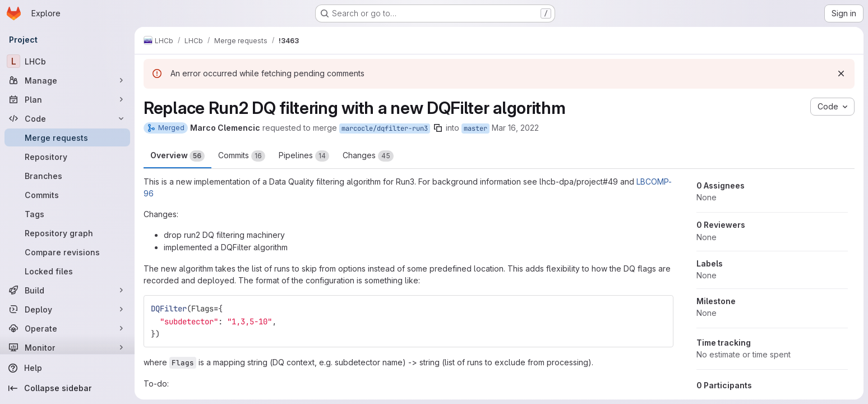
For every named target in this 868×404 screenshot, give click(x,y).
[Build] (67, 290)
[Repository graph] (67, 233)
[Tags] (67, 214)
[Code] (67, 118)
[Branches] (67, 176)
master (475, 128)
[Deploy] (67, 309)
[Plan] (67, 99)
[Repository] (67, 157)
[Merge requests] (67, 137)
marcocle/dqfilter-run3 (385, 128)
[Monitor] (67, 347)
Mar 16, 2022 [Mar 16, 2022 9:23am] (515, 128)
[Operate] (67, 328)
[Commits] (67, 195)
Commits (242, 156)
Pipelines (304, 156)
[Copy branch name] (438, 128)
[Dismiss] (841, 74)
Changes (368, 156)
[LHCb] (67, 61)
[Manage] (67, 80)
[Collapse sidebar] (67, 388)
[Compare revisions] (67, 252)
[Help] (67, 368)
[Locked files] (67, 271)
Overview (177, 156)
